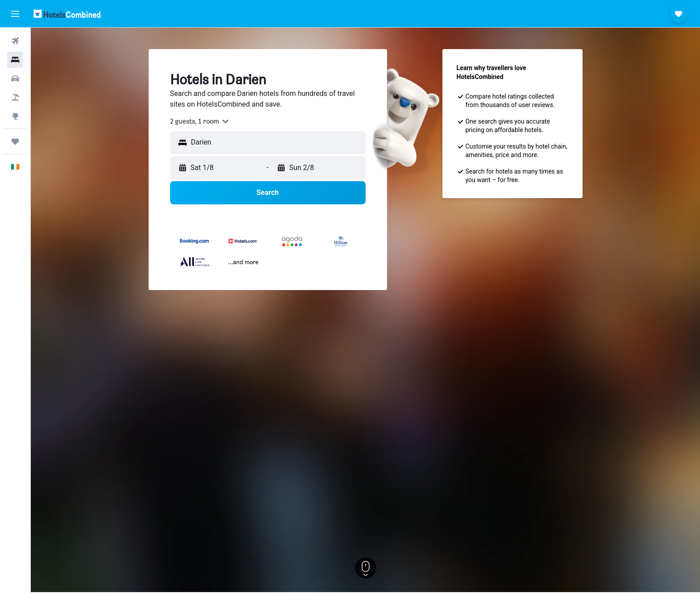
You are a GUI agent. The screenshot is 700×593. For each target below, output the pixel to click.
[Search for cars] (15, 79)
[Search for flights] (15, 41)
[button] (15, 14)
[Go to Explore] (15, 116)
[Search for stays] (15, 60)
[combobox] (200, 121)
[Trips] (15, 141)
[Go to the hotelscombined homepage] (67, 14)
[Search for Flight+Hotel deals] (15, 97)
